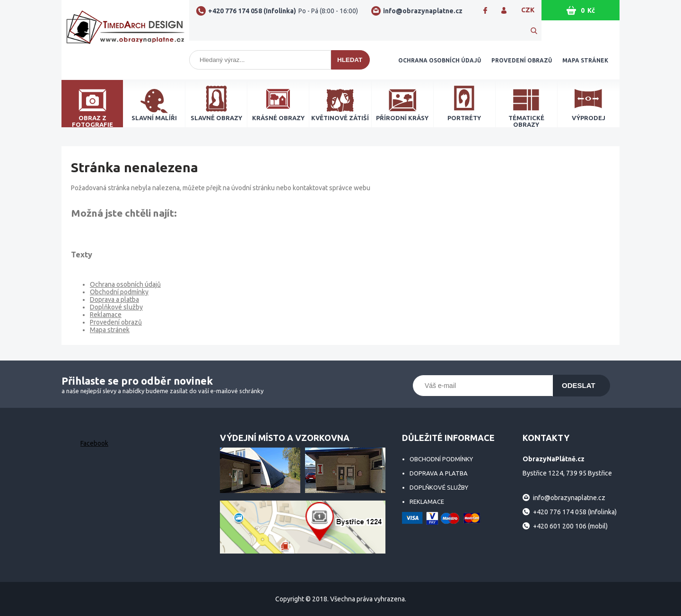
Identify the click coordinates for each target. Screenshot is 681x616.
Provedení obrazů (522, 60)
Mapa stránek (585, 60)
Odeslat (579, 385)
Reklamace (106, 315)
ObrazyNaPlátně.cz (125, 29)
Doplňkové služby (116, 307)
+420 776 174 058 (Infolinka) (283, 11)
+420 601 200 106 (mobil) (570, 526)
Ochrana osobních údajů (440, 60)
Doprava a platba (114, 299)
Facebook (94, 443)
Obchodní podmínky (119, 292)
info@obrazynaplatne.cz (423, 11)
